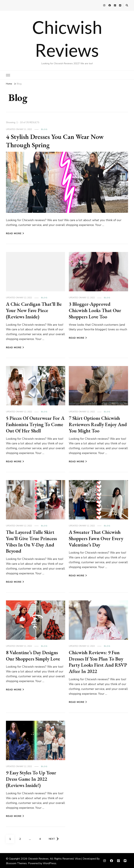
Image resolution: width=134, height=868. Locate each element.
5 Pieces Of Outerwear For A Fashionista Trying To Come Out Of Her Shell (33, 424)
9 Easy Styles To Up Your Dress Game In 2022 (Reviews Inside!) (32, 778)
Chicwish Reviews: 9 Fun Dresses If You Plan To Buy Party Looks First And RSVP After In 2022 (98, 661)
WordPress (50, 862)
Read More (15, 233)
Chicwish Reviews (38, 858)
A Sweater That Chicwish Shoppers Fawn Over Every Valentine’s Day (96, 538)
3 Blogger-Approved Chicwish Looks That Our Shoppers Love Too (95, 310)
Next (54, 838)
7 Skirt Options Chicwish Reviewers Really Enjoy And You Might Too (98, 424)
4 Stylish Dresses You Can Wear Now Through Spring (56, 141)
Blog (44, 129)
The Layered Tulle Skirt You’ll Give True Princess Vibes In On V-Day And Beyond (32, 541)
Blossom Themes (16, 862)
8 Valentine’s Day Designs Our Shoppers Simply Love (33, 655)
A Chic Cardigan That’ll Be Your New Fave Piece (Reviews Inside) (34, 310)
